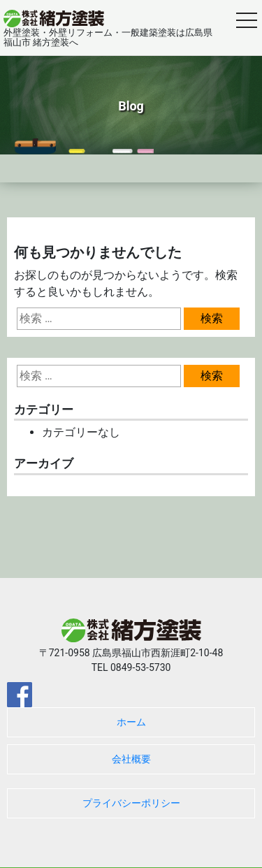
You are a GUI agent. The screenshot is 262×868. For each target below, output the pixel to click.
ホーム (131, 722)
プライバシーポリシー (131, 803)
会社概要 (131, 759)
